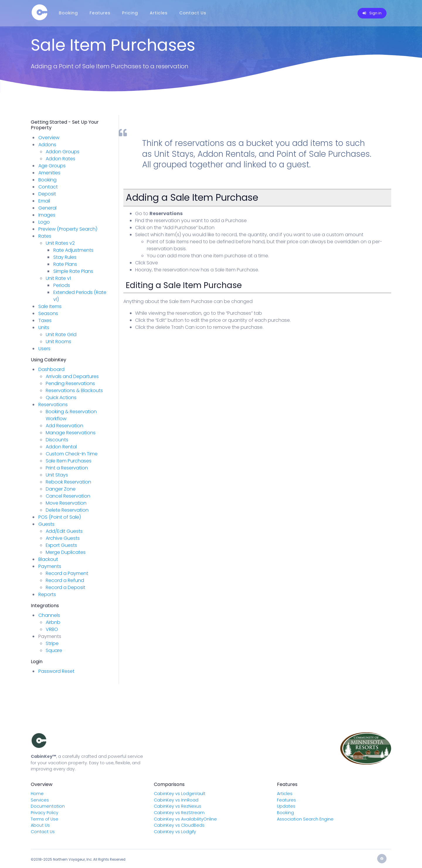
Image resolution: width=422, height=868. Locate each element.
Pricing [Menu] (130, 13)
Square (54, 650)
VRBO (52, 629)
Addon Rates (61, 159)
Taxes (45, 320)
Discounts (57, 440)
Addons (47, 145)
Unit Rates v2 (60, 243)
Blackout (48, 559)
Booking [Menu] (68, 13)
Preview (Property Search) (68, 229)
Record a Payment (67, 573)
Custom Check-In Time (72, 454)
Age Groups (52, 166)
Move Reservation (66, 503)
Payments (50, 566)
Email (44, 201)
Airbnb (53, 622)
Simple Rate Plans (73, 271)
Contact (48, 187)
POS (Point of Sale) (60, 517)
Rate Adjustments (73, 250)
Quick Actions (61, 398)
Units (44, 327)
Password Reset (56, 671)
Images (47, 215)
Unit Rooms (58, 342)
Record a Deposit (65, 587)
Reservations (53, 405)
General (47, 208)
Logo (44, 222)
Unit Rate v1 (58, 278)
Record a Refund (65, 580)
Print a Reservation (67, 468)
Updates (286, 806)
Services (40, 800)
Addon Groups (63, 152)
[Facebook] (382, 859)
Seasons (48, 313)
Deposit (47, 194)
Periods (62, 285)
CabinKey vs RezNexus (178, 806)
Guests (46, 524)
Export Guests (61, 545)
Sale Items (50, 306)
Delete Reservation (67, 510)
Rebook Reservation (68, 482)
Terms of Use (45, 819)
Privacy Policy (45, 813)
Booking (47, 180)
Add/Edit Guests (64, 531)
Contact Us (43, 832)
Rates (45, 236)
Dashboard (51, 369)
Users (44, 349)
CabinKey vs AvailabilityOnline (185, 819)
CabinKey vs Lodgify (175, 832)
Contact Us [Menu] (193, 13)
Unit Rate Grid (61, 335)
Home (37, 794)
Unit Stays (57, 475)
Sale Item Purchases (69, 461)
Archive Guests (63, 538)
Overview (49, 138)
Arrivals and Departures (72, 376)
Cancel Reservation (68, 496)
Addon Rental (61, 447)
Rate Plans (65, 264)
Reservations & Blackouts (74, 390)
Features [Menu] (100, 13)
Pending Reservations (70, 383)
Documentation (48, 806)
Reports (47, 594)
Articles (285, 794)
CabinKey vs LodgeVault (180, 794)
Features (286, 800)
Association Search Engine (305, 819)
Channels (49, 615)
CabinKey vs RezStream (179, 813)
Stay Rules (65, 257)
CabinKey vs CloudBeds (179, 825)
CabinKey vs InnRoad (176, 800)
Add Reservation (64, 426)
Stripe (52, 643)
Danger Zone (61, 489)
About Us (40, 825)
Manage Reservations (71, 433)
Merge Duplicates (66, 552)
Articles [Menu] (159, 13)
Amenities (49, 173)
